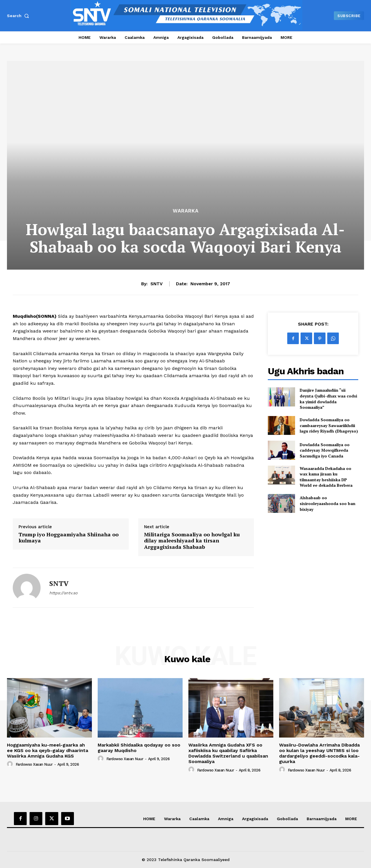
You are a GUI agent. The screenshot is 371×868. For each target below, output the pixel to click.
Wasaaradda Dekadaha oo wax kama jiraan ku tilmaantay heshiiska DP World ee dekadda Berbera (326, 477)
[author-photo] (11, 764)
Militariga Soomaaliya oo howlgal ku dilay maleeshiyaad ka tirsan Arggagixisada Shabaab (192, 541)
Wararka (186, 211)
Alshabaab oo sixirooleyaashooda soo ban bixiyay (328, 503)
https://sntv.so (63, 593)
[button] (19, 16)
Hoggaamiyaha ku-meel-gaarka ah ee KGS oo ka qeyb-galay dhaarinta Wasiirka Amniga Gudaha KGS (48, 750)
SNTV (157, 284)
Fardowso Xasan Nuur (34, 764)
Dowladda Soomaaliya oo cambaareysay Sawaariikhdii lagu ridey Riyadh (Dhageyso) (329, 425)
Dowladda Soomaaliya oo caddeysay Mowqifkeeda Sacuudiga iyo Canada (325, 450)
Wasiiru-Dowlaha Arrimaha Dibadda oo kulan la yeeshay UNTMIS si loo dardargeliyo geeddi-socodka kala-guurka (319, 753)
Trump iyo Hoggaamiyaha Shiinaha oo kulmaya (69, 538)
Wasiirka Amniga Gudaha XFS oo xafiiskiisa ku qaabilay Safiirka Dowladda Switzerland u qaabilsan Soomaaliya (228, 753)
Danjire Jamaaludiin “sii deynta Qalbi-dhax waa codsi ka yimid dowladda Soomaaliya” (328, 399)
